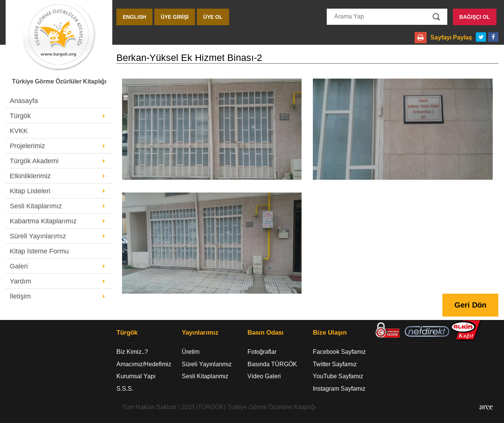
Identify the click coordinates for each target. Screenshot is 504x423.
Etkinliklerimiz (30, 176)
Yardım (20, 281)
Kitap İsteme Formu (39, 251)
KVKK (19, 131)
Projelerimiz (27, 146)
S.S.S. (125, 389)
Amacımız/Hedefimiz (144, 364)
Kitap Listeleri (30, 191)
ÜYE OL (213, 17)
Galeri (19, 266)
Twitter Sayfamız (335, 364)
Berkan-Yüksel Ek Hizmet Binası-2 (189, 58)
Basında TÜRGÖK (272, 364)
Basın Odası (266, 333)
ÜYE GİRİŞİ (175, 17)
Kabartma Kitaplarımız (43, 221)
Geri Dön (470, 305)
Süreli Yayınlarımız (38, 236)
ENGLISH (134, 17)
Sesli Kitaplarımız (36, 206)
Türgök (20, 116)
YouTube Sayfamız (338, 376)
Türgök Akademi (34, 161)
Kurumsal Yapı (136, 376)
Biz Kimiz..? (132, 352)
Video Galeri (264, 376)
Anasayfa (24, 101)
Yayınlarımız (200, 333)
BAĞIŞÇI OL (475, 17)
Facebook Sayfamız (339, 352)
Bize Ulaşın (330, 333)
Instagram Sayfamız (339, 389)
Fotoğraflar (262, 352)
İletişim (20, 296)
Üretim (191, 352)
